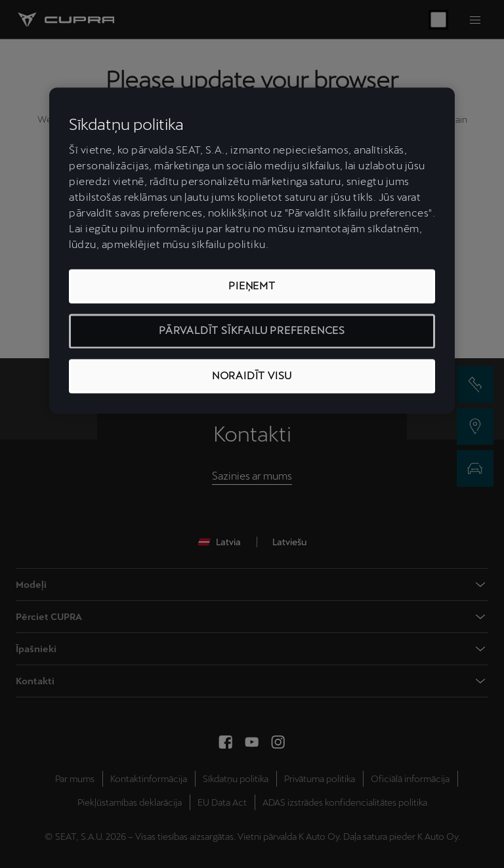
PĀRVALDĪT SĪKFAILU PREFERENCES (252, 331)
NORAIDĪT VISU (252, 376)
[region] (252, 251)
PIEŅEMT (252, 286)
